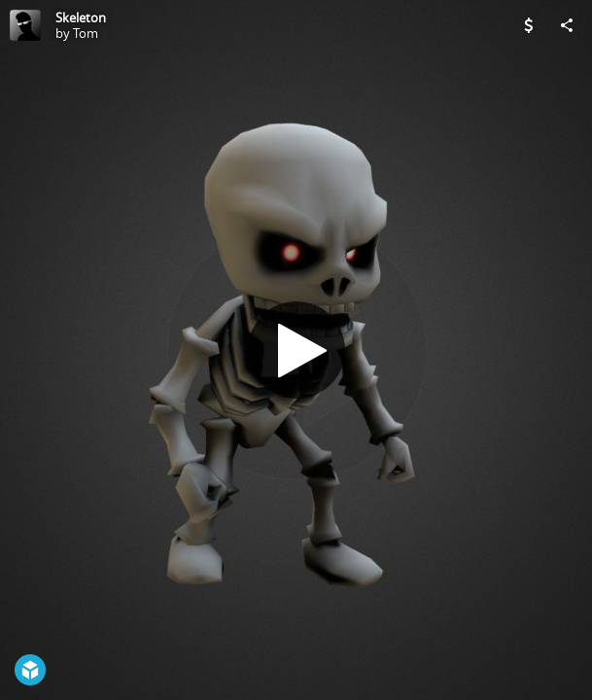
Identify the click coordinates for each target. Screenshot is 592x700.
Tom (86, 33)
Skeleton (81, 17)
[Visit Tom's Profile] (25, 25)
